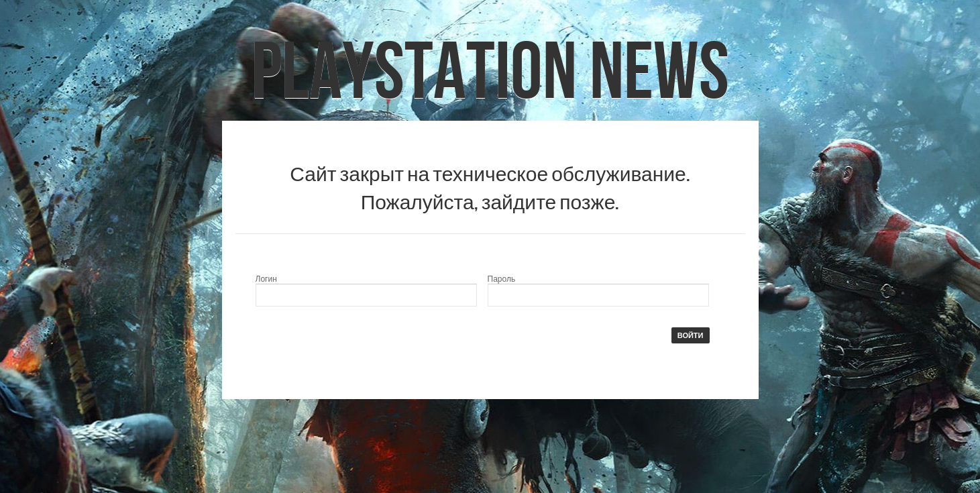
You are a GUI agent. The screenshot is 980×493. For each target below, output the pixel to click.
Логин (266, 279)
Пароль (502, 279)
